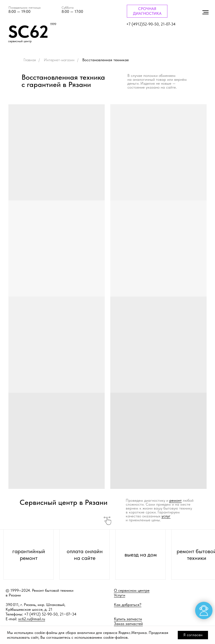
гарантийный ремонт (29, 555)
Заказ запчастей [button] (128, 624)
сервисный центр (20, 41)
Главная (30, 60)
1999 (53, 24)
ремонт (176, 500)
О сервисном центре (132, 590)
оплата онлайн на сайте (85, 555)
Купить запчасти (128, 619)
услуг (166, 516)
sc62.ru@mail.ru (32, 619)
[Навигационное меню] (205, 12)
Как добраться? (128, 605)
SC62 (28, 32)
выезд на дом (141, 555)
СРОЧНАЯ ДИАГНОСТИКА (147, 11)
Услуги (120, 595)
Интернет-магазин (59, 60)
